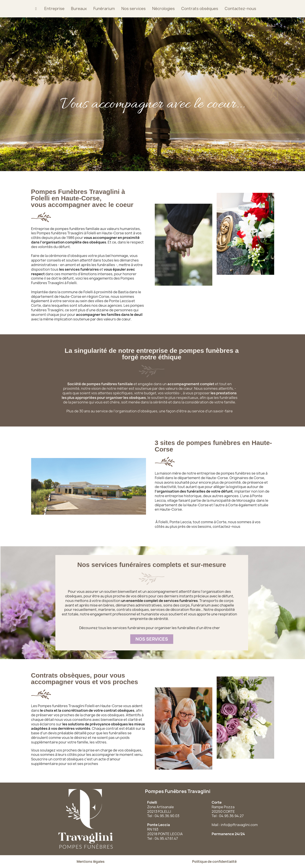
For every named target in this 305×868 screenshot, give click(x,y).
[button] (152, 639)
